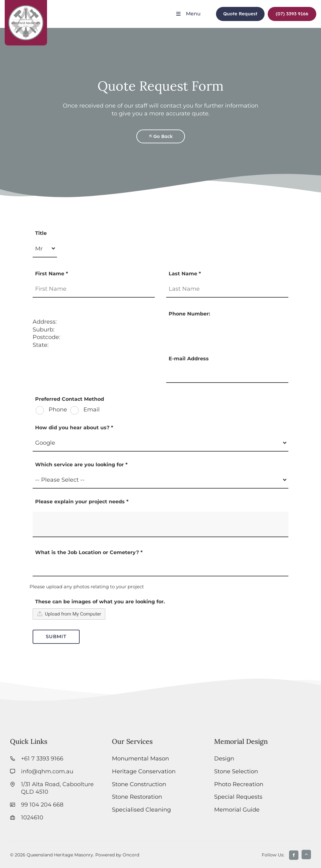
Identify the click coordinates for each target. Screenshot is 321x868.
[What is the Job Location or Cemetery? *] (160, 568)
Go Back (160, 133)
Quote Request (237, 11)
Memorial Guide (237, 810)
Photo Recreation (239, 784)
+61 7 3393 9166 (42, 758)
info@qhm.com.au (47, 771)
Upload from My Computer (69, 614)
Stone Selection (236, 771)
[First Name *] (94, 289)
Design (224, 758)
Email (91, 410)
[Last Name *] (227, 289)
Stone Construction (139, 784)
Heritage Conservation (144, 771)
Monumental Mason (140, 758)
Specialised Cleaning (141, 810)
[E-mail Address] (227, 374)
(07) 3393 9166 (287, 11)
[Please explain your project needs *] (160, 524)
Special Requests (238, 797)
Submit (56, 636)
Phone (57, 410)
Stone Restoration (137, 797)
